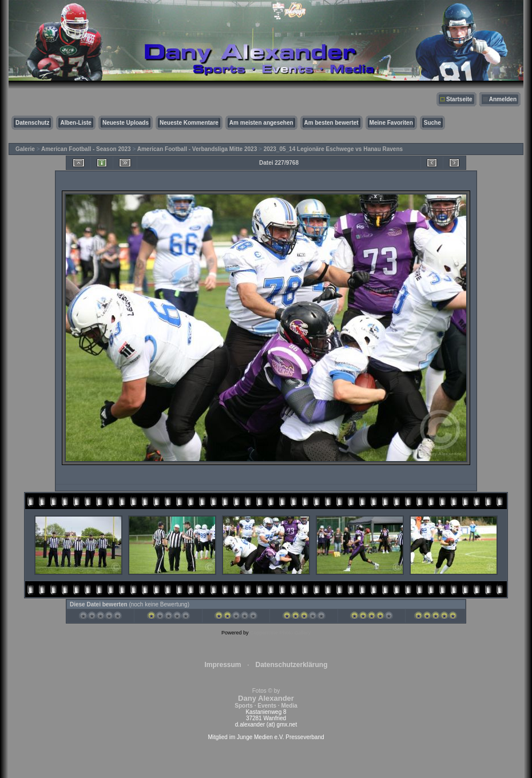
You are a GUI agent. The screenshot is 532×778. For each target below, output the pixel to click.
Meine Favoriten (391, 123)
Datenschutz (32, 123)
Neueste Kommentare (189, 123)
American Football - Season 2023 (86, 149)
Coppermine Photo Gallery (280, 633)
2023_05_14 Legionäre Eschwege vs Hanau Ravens (333, 149)
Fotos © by (266, 698)
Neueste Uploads (126, 123)
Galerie (25, 149)
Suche (432, 123)
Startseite (459, 99)
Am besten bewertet (331, 123)
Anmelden (503, 99)
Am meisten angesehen (261, 123)
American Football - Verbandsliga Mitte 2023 (197, 149)
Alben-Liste (76, 123)
